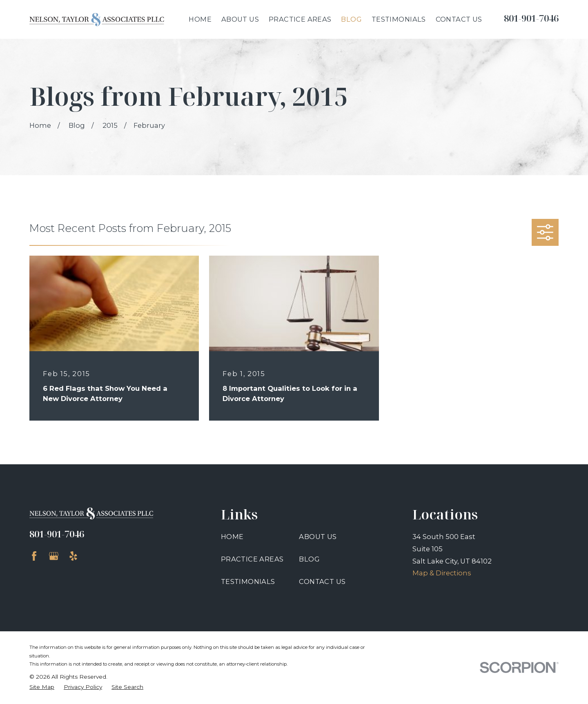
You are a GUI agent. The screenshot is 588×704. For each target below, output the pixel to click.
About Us (318, 537)
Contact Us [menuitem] (459, 19)
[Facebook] (34, 556)
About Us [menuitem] (240, 19)
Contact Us (322, 581)
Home (232, 537)
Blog (309, 559)
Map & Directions (442, 573)
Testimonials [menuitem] (399, 19)
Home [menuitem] (200, 19)
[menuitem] (42, 687)
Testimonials (248, 581)
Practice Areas (252, 559)
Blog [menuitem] (351, 19)
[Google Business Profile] (54, 556)
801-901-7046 (531, 18)
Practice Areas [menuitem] (300, 19)
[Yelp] (73, 556)
